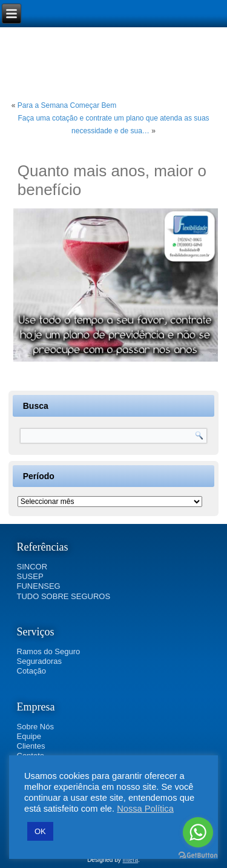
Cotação (31, 671)
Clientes (31, 746)
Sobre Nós (35, 727)
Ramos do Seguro (49, 651)
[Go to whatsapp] (198, 832)
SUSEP (30, 576)
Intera (131, 860)
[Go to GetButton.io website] (198, 856)
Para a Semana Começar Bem (67, 105)
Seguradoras (39, 661)
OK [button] (40, 831)
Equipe (29, 736)
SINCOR (32, 567)
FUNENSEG (39, 586)
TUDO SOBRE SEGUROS (64, 596)
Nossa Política (145, 809)
